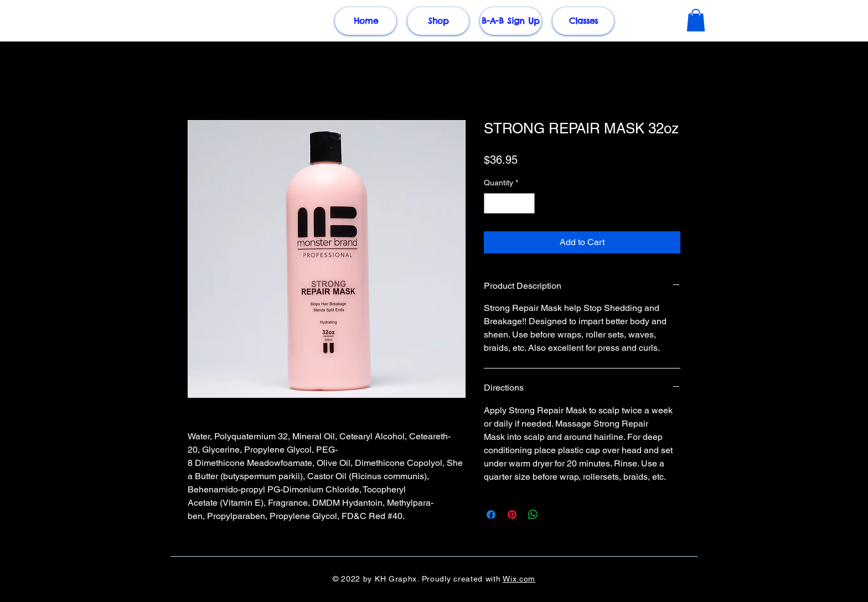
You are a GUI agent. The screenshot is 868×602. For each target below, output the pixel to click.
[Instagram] (830, 320)
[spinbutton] (509, 203)
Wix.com (519, 579)
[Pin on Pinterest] (512, 515)
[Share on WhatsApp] (533, 515)
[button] (696, 20)
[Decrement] (492, 203)
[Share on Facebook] (491, 515)
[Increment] (526, 203)
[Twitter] (830, 297)
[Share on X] (554, 515)
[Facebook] (830, 274)
